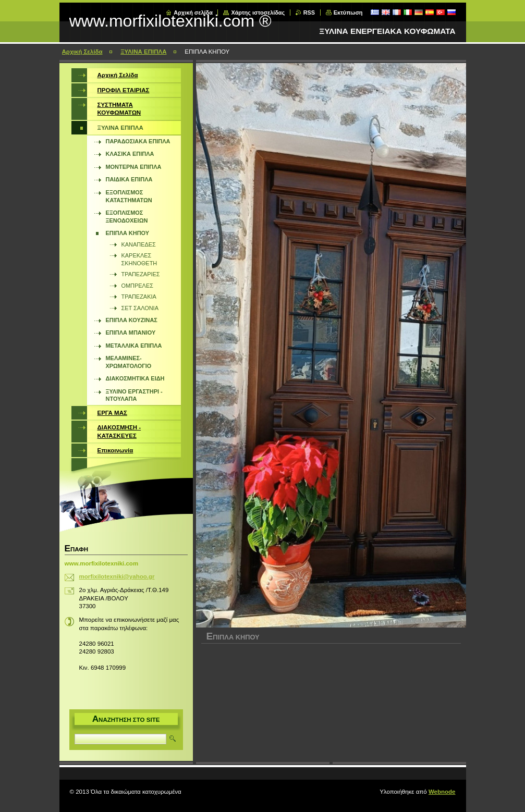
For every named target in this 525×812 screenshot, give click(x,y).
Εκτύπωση (348, 13)
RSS (309, 13)
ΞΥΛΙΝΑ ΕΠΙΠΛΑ (143, 52)
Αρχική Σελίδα (82, 52)
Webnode (442, 792)
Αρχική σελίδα (193, 13)
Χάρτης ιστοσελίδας (258, 13)
